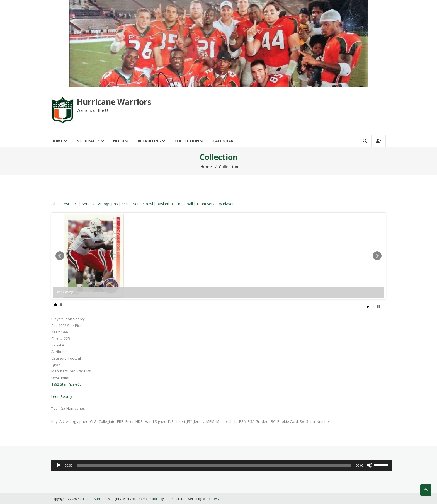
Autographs (108, 204)
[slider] (214, 465)
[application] (222, 465)
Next (377, 256)
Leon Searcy (62, 396)
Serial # (88, 204)
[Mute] (370, 465)
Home (57, 141)
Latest (64, 204)
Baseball (185, 204)
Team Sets (205, 204)
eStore (154, 499)
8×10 (125, 204)
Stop (378, 307)
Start (368, 307)
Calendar (223, 141)
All (53, 204)
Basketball (166, 204)
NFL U (119, 141)
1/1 (75, 204)
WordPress (211, 499)
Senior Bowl (143, 204)
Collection (187, 141)
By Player (226, 204)
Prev (60, 256)
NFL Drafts (88, 141)
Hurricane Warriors (114, 102)
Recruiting (149, 141)
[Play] (59, 465)
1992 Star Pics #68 (66, 384)
